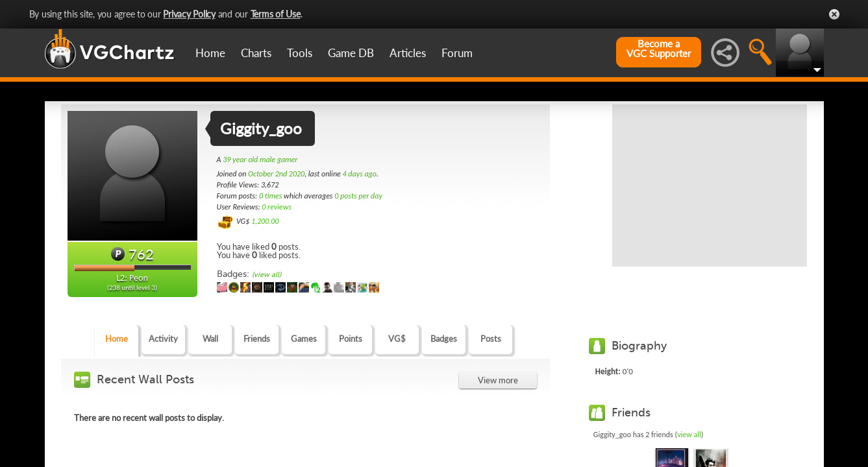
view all (689, 435)
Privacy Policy (189, 14)
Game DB (351, 53)
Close (834, 14)
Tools (300, 53)
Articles (408, 53)
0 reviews (277, 207)
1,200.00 (265, 221)
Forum (457, 53)
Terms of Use (276, 14)
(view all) (267, 275)
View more (498, 380)
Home (210, 53)
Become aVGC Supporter (659, 49)
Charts (256, 53)
